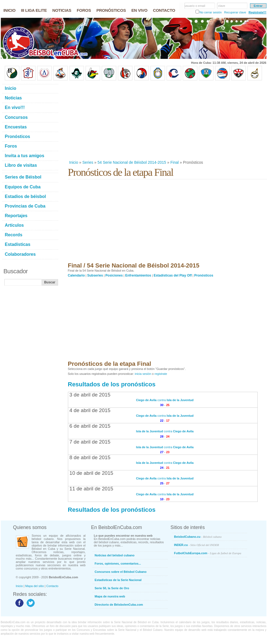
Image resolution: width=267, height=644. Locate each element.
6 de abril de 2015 (90, 426)
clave (222, 6)
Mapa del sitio (35, 586)
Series (88, 162)
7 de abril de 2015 (90, 442)
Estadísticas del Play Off (173, 275)
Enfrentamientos (138, 275)
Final (174, 162)
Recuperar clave (235, 12)
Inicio (74, 162)
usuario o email (195, 6)
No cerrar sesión (211, 12)
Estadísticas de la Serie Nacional (118, 580)
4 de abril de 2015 (90, 410)
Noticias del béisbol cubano (115, 555)
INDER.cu (197, 545)
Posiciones (114, 275)
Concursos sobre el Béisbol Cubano (121, 572)
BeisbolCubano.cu (198, 537)
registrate (161, 374)
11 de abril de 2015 (91, 489)
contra (165, 400)
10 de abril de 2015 (91, 473)
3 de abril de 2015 (90, 395)
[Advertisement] (155, 120)
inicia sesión (143, 374)
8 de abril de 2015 (90, 457)
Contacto (52, 586)
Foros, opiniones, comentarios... (118, 563)
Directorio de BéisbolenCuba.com (119, 605)
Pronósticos (204, 275)
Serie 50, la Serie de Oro (112, 588)
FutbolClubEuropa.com (208, 553)
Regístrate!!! (258, 12)
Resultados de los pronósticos (112, 384)
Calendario (76, 275)
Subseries (95, 275)
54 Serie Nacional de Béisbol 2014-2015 (132, 162)
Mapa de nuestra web (110, 596)
